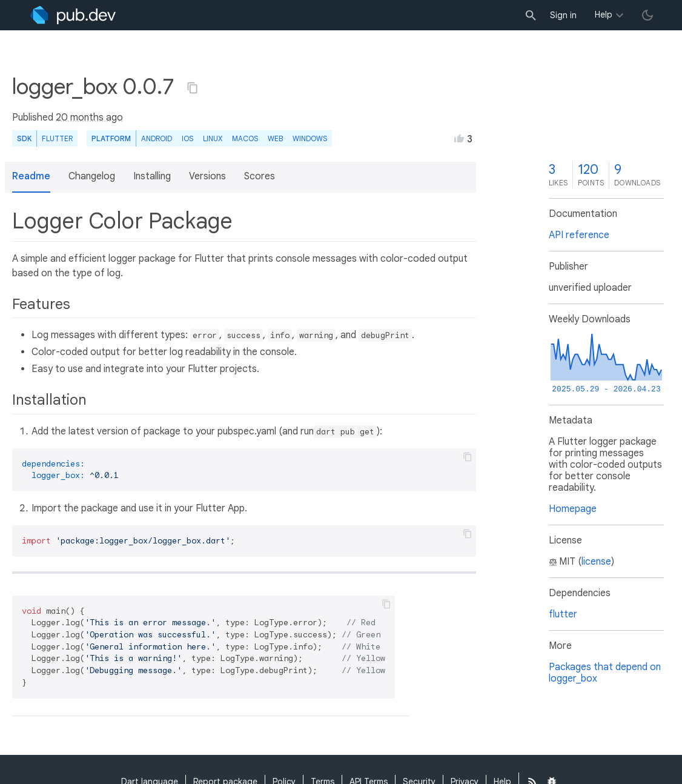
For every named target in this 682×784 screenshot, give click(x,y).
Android (157, 138)
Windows (310, 138)
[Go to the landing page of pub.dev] (73, 15)
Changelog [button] (92, 176)
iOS (187, 138)
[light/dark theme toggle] (647, 15)
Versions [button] (207, 176)
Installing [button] (152, 176)
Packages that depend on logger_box (605, 673)
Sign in (563, 15)
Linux (213, 138)
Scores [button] (260, 176)
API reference (579, 235)
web (275, 138)
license (596, 562)
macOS (245, 138)
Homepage (573, 509)
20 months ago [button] (89, 118)
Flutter (57, 138)
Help (604, 15)
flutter (563, 614)
